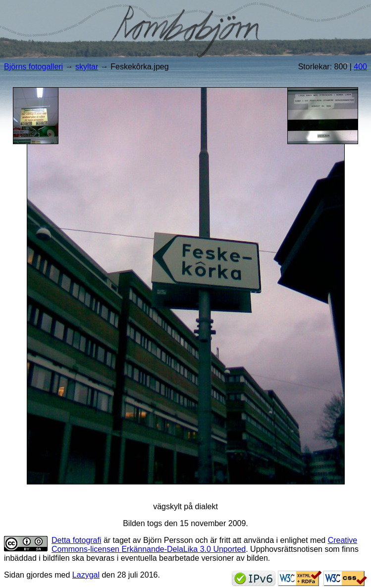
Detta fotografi (77, 540)
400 (360, 67)
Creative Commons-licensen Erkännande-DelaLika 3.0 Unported (204, 545)
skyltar (87, 67)
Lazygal (86, 575)
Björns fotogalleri (33, 67)
